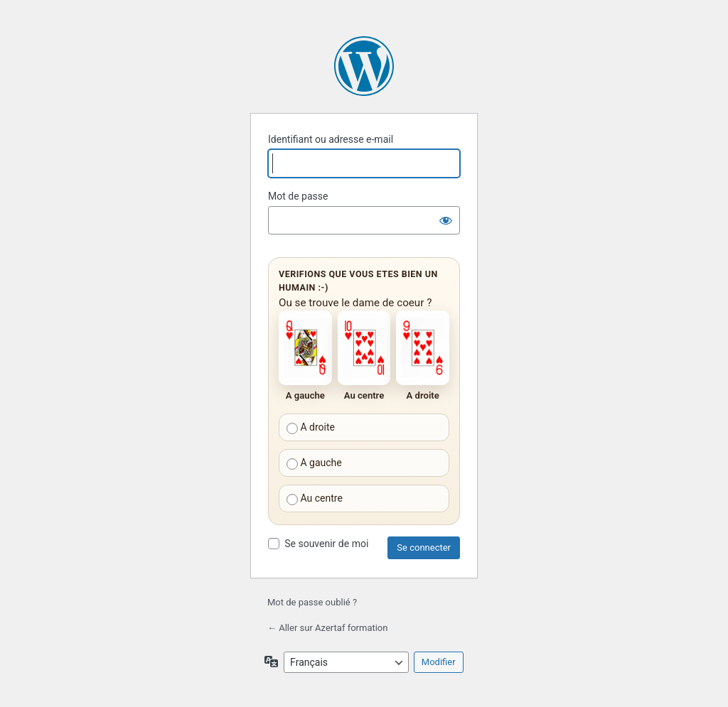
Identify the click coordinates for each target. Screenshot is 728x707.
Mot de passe (298, 196)
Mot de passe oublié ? (312, 602)
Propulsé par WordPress (364, 66)
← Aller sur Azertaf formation (327, 628)
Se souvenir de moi (326, 544)
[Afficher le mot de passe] (446, 220)
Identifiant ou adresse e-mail (331, 139)
